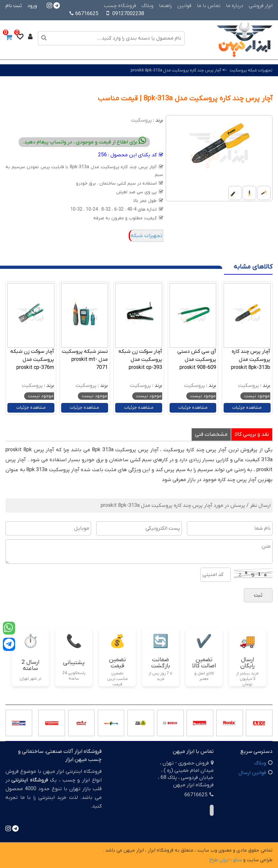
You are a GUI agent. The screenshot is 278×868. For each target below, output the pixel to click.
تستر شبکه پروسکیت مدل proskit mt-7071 (85, 360)
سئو (237, 860)
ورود (32, 6)
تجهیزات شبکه (146, 236)
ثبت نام (14, 6)
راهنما (165, 6)
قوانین (184, 6)
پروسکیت (141, 120)
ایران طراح (219, 860)
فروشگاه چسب (120, 6)
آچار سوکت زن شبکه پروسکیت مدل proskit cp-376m (32, 360)
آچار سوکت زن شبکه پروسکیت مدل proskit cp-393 (140, 360)
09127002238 (128, 14)
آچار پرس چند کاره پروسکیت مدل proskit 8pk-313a (176, 70)
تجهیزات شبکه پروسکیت (251, 70)
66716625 (84, 14)
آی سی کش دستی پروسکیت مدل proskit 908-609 (197, 360)
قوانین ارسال (252, 773)
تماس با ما (209, 6)
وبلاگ (148, 6)
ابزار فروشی (261, 6)
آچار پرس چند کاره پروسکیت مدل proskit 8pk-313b (251, 360)
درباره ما (235, 6)
